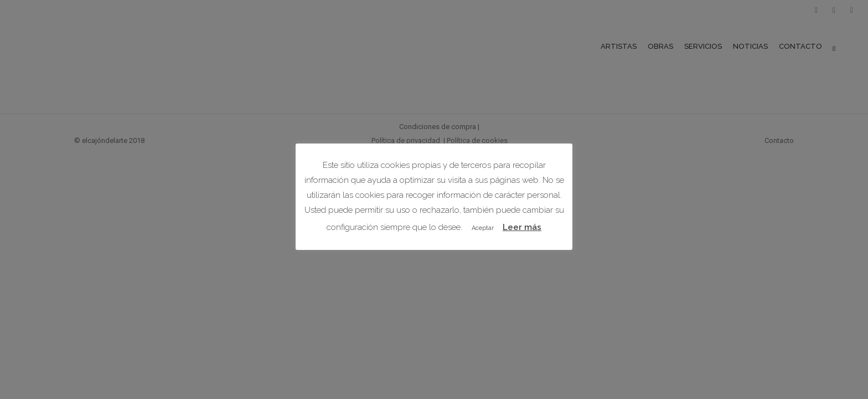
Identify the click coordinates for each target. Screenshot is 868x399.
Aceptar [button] (483, 228)
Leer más (522, 227)
